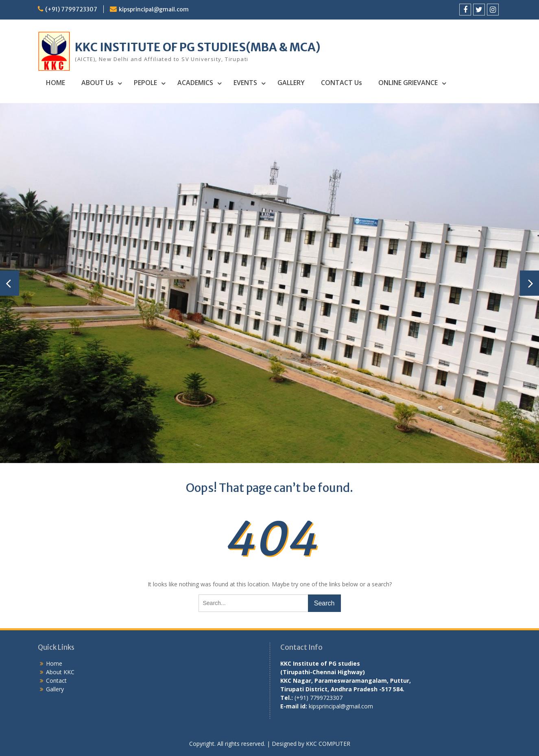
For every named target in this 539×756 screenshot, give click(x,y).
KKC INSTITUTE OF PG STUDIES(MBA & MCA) (198, 47)
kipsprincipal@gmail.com (154, 9)
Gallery (55, 689)
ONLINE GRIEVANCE (408, 83)
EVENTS (245, 83)
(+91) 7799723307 (71, 9)
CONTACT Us (342, 83)
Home (54, 663)
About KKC (60, 672)
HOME (56, 83)
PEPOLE (145, 83)
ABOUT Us (97, 83)
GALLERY (291, 83)
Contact (56, 681)
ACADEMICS (195, 83)
